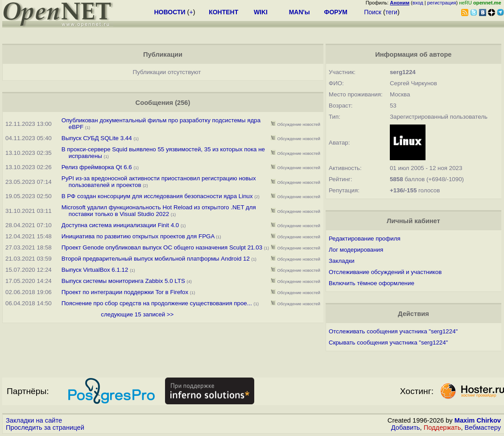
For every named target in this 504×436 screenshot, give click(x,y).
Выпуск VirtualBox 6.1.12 (95, 270)
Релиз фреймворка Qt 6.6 (97, 167)
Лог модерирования (356, 250)
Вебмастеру (483, 428)
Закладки (342, 261)
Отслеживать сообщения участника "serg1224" (393, 331)
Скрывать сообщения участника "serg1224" (388, 343)
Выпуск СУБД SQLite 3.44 (97, 138)
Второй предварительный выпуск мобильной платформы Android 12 (156, 259)
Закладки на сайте (34, 420)
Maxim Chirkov (478, 420)
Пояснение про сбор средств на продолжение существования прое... (157, 303)
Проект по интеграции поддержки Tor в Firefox (125, 292)
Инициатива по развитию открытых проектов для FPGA (138, 236)
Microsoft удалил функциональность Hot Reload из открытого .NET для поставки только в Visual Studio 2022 (159, 211)
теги (391, 12)
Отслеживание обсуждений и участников (385, 272)
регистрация (442, 3)
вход (418, 3)
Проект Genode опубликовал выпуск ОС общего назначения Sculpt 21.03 (162, 247)
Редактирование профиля (365, 239)
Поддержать (442, 428)
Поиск (373, 12)
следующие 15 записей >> (137, 314)
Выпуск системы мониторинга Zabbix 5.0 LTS (123, 281)
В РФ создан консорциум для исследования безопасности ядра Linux (157, 196)
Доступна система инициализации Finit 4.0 (120, 225)
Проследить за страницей (45, 428)
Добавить (406, 428)
